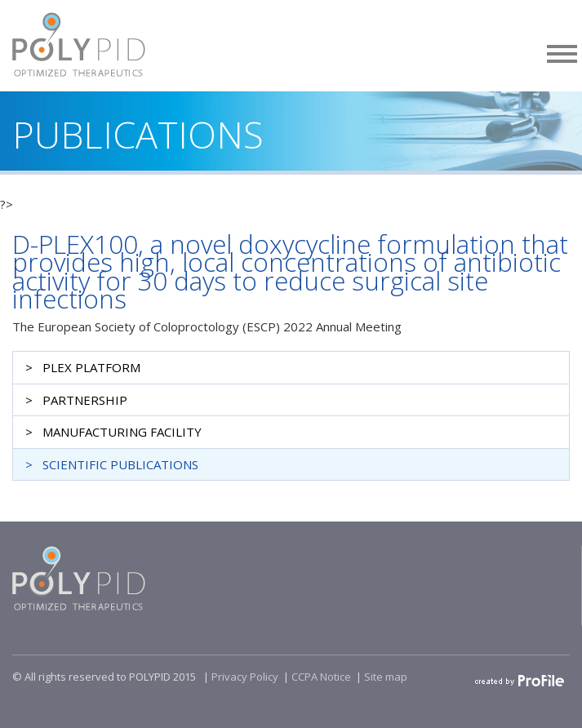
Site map (386, 677)
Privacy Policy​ (245, 677)
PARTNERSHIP (85, 400)
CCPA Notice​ (321, 677)
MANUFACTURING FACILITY (122, 432)
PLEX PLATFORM (91, 367)
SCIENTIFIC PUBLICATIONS (120, 464)
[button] (562, 51)
